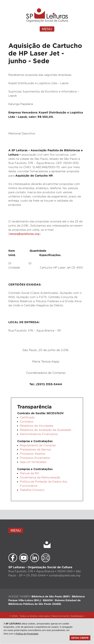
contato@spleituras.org (65, 575)
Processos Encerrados (35, 458)
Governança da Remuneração (40, 477)
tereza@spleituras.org (24, 234)
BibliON (48, 600)
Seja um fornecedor (33, 462)
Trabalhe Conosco (32, 490)
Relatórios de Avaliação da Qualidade (45, 430)
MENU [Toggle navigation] (47, 29)
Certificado (27, 417)
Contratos (27, 422)
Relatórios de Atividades (37, 426)
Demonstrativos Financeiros (39, 434)
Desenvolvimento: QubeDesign (67, 616)
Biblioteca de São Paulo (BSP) (51, 596)
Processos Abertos (33, 454)
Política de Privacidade (27, 634)
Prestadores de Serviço (36, 449)
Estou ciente (80, 638)
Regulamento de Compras (38, 445)
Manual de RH (29, 473)
